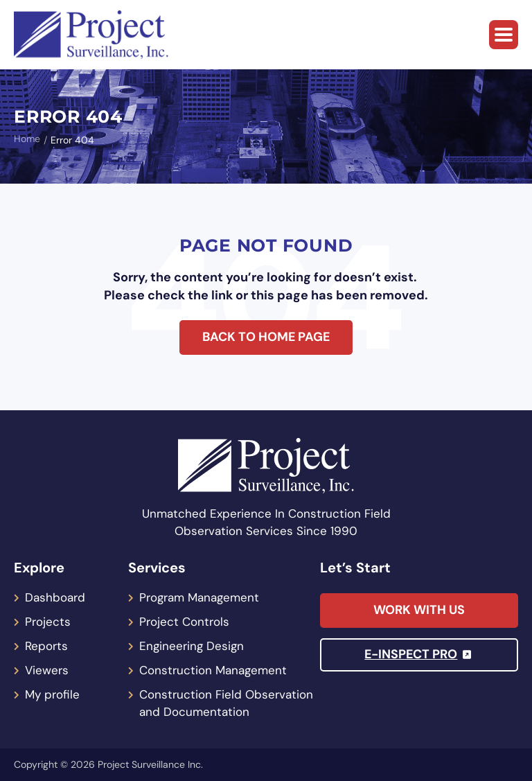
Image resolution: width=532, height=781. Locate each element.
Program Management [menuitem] (199, 597)
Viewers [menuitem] (47, 670)
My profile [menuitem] (52, 694)
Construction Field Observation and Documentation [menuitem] (226, 703)
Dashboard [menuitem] (55, 597)
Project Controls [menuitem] (184, 622)
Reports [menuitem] (46, 646)
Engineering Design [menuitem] (192, 646)
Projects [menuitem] (48, 622)
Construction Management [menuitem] (213, 670)
